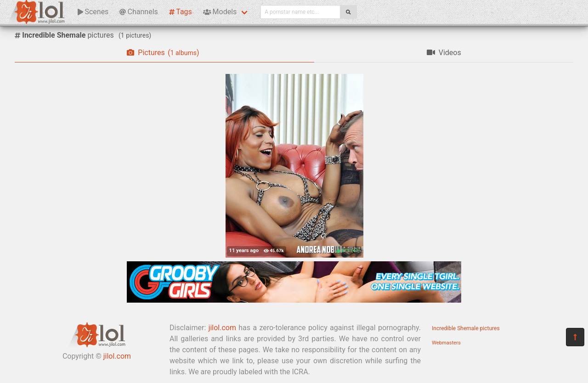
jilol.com (117, 356)
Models (220, 12)
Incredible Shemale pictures (466, 328)
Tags (181, 12)
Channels (139, 12)
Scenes (93, 12)
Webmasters (446, 343)
